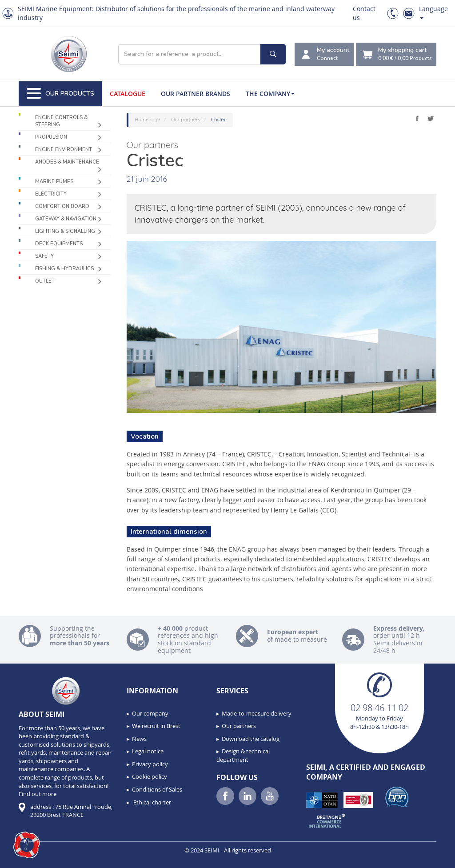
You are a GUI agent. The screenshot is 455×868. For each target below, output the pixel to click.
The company (270, 94)
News (139, 739)
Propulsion (51, 137)
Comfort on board (62, 206)
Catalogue (128, 94)
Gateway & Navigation (66, 219)
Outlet (45, 281)
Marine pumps (54, 182)
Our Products (60, 94)
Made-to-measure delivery (257, 713)
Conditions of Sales (157, 789)
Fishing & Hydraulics (64, 269)
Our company (150, 713)
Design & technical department (243, 755)
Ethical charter (152, 802)
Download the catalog (251, 739)
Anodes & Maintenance (67, 162)
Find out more (38, 794)
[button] (27, 845)
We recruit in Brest (156, 726)
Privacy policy (150, 764)
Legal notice (148, 751)
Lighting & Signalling (65, 231)
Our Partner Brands (196, 94)
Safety (44, 256)
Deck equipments (59, 244)
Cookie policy (150, 776)
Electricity (51, 194)
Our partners (239, 726)
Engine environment (64, 150)
